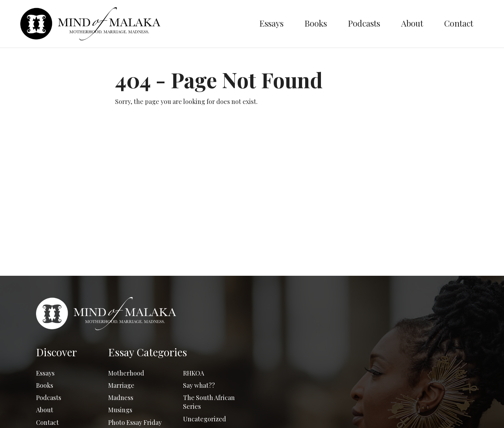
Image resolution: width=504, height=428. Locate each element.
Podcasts (364, 23)
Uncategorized (205, 419)
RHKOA (194, 373)
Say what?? (199, 385)
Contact (459, 23)
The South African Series (209, 402)
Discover (57, 352)
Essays (271, 23)
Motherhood (126, 373)
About (412, 23)
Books (316, 23)
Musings (120, 410)
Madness (121, 398)
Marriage (121, 385)
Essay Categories (148, 352)
